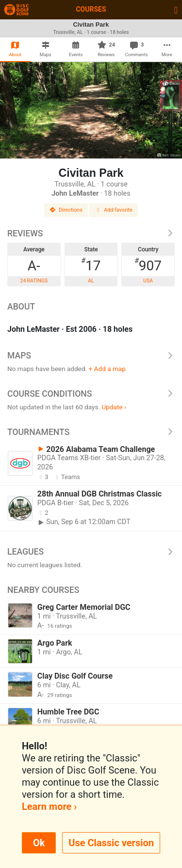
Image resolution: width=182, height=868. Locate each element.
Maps (91, 356)
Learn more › (49, 806)
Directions (66, 210)
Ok (39, 843)
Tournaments (91, 432)
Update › (114, 407)
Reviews (91, 233)
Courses (91, 9)
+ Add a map (107, 369)
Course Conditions (91, 394)
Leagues (91, 552)
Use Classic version (111, 843)
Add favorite (114, 210)
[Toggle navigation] (176, 10)
